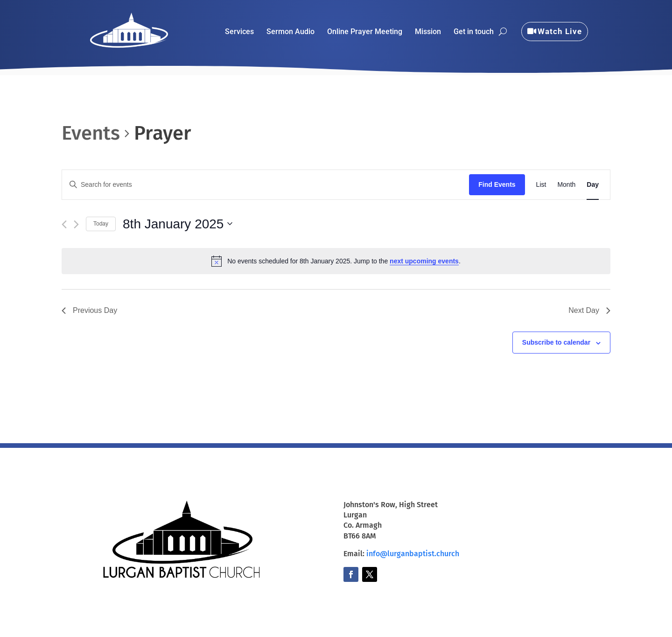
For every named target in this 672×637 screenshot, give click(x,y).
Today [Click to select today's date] (101, 224)
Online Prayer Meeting (365, 32)
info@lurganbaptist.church (413, 554)
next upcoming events (424, 261)
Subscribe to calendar (556, 342)
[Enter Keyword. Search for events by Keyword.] (266, 185)
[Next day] (76, 224)
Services (239, 32)
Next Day (589, 310)
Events (91, 133)
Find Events (497, 184)
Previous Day (89, 310)
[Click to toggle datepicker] (178, 224)
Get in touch (474, 32)
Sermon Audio (290, 32)
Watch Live (560, 31)
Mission (428, 32)
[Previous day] (64, 224)
